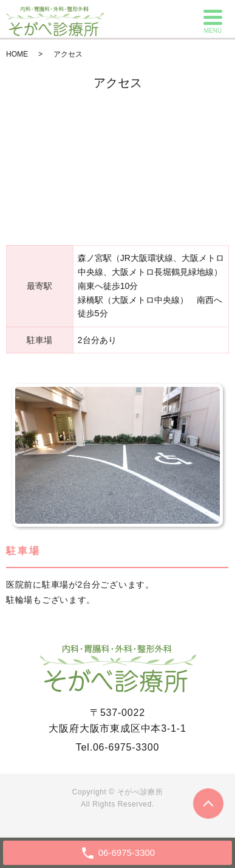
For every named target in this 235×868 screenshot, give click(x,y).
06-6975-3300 (126, 747)
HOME (17, 54)
